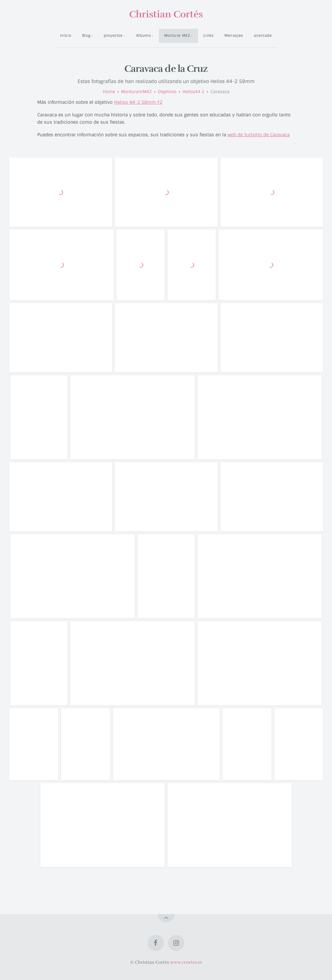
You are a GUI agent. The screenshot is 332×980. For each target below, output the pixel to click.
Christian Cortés (166, 14)
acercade (263, 35)
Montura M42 (177, 35)
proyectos (113, 35)
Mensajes (234, 35)
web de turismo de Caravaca (259, 135)
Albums (144, 35)
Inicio (66, 35)
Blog (86, 35)
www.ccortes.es (186, 962)
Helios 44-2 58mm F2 (138, 102)
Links (208, 35)
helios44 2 (193, 92)
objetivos (167, 92)
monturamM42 (136, 92)
